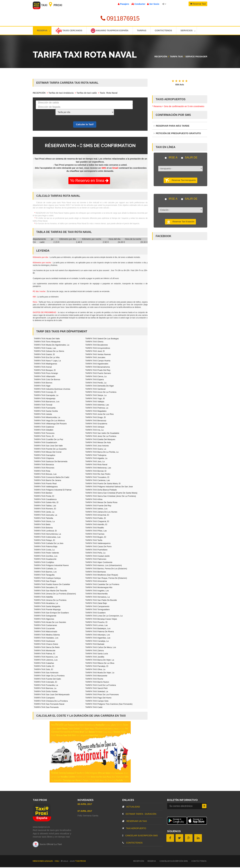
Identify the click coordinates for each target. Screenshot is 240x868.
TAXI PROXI (80, 862)
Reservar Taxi (198, 4)
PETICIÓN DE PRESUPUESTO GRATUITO (177, 134)
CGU (57, 862)
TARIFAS (145, 31)
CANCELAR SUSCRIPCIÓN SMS (140, 836)
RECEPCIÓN (161, 57)
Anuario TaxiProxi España (112, 31)
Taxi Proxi (47, 5)
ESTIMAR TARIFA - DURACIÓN (139, 815)
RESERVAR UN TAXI (135, 822)
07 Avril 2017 (85, 812)
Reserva (44, 31)
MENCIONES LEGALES (43, 862)
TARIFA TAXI (176, 57)
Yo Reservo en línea (89, 181)
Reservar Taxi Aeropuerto (180, 181)
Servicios (193, 31)
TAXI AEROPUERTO (134, 829)
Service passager (196, 57)
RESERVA (152, 862)
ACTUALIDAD (131, 807)
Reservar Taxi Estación (180, 222)
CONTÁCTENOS (132, 843)
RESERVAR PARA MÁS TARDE (172, 126)
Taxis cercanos (70, 31)
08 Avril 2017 (85, 805)
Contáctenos (168, 31)
